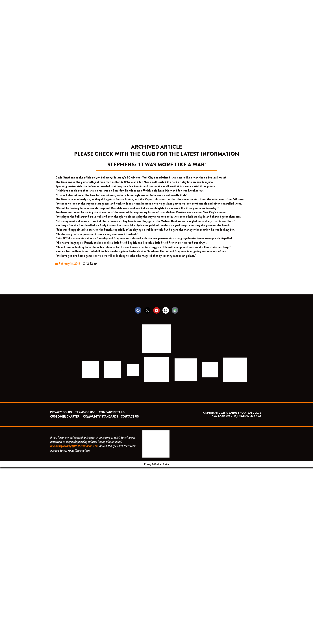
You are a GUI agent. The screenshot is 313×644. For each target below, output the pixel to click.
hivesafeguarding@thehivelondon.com (74, 446)
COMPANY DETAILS (111, 412)
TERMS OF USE (85, 412)
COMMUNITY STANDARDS (100, 417)
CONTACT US (130, 417)
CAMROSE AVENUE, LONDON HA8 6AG (236, 416)
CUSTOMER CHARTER (65, 417)
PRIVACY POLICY (61, 412)
